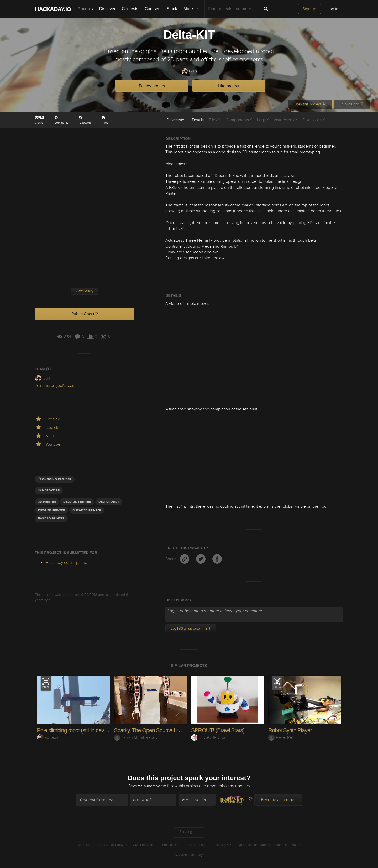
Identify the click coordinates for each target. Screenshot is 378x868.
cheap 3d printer (87, 510)
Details (198, 120)
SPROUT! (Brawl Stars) (219, 730)
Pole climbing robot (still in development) (83, 730)
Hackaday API (221, 845)
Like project (229, 86)
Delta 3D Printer (77, 502)
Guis (189, 71)
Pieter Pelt (281, 737)
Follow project (152, 86)
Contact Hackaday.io (111, 845)
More (193, 9)
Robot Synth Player (291, 730)
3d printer (47, 502)
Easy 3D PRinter (51, 519)
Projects (85, 9)
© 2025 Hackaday (189, 855)
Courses (153, 9)
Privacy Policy (195, 845)
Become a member (145, 786)
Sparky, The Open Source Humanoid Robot (165, 730)
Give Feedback (144, 845)
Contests (130, 9)
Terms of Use (170, 845)
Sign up (309, 9)
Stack (172, 9)
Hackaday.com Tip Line (66, 563)
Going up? (188, 833)
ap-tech (48, 737)
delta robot (109, 502)
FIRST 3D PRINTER (52, 510)
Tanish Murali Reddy (136, 737)
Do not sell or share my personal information (270, 845)
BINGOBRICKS (208, 737)
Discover (107, 9)
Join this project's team (55, 386)
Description (177, 120)
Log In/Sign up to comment (191, 628)
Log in (333, 9)
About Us (83, 845)
